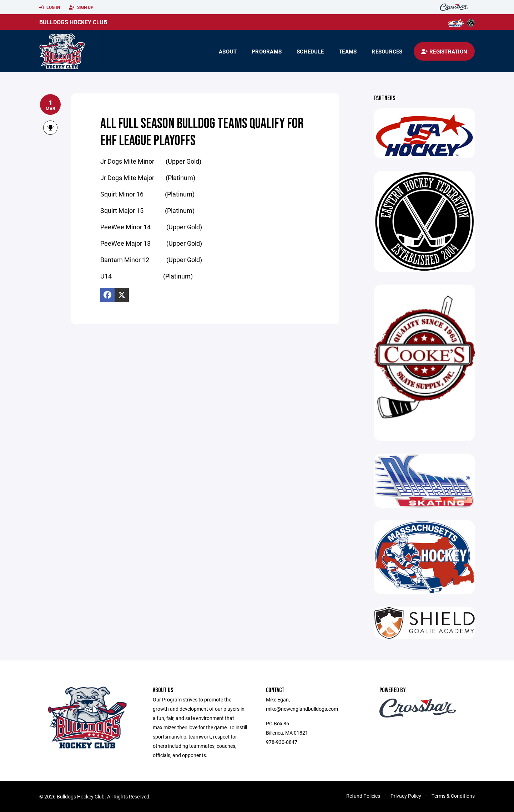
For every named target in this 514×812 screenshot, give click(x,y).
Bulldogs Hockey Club (73, 22)
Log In (50, 7)
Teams (348, 51)
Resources (387, 51)
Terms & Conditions (453, 796)
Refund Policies (363, 796)
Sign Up (81, 7)
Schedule (310, 51)
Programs (267, 51)
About (228, 51)
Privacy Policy (406, 796)
